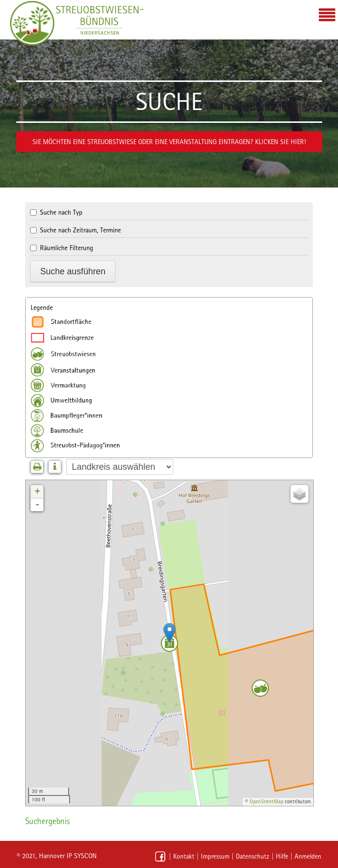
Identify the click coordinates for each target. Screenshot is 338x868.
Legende (42, 307)
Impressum (215, 856)
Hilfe (282, 856)
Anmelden (308, 856)
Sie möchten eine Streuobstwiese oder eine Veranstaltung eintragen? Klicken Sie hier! (169, 142)
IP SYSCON (82, 856)
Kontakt (184, 856)
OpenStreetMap (266, 802)
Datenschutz (253, 856)
